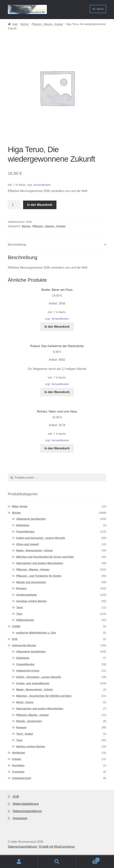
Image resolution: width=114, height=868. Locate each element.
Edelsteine (23, 525)
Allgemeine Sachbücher (31, 519)
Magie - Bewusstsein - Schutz (34, 550)
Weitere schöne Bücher (31, 747)
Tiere (19, 614)
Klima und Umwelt (27, 544)
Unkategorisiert (22, 778)
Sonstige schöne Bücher (31, 601)
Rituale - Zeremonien (29, 721)
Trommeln (18, 772)
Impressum (20, 818)
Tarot (19, 607)
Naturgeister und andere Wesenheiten (40, 563)
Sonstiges (18, 765)
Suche (57, 862)
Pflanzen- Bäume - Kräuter (33, 715)
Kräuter (17, 759)
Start (15, 24)
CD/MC (16, 626)
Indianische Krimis (28, 671)
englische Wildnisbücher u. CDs (36, 633)
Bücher (25, 24)
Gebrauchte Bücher (24, 645)
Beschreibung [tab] (17, 245)
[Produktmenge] (14, 205)
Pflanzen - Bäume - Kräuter (47, 24)
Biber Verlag (20, 506)
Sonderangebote (26, 595)
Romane (21, 588)
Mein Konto (19, 862)
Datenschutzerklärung (27, 811)
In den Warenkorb (40, 205)
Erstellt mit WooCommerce (57, 847)
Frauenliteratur (25, 532)
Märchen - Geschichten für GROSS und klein (44, 696)
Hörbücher (19, 753)
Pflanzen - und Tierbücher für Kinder (39, 576)
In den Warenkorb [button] (57, 327)
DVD (15, 639)
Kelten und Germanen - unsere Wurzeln (41, 538)
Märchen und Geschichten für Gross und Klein (45, 557)
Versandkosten (42, 185)
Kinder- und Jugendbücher (33, 683)
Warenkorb (88, 859)
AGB (16, 797)
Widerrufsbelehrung (26, 804)
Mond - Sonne (25, 702)
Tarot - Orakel (25, 734)
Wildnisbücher (25, 620)
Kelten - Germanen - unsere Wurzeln (39, 677)
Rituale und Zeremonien (31, 582)
